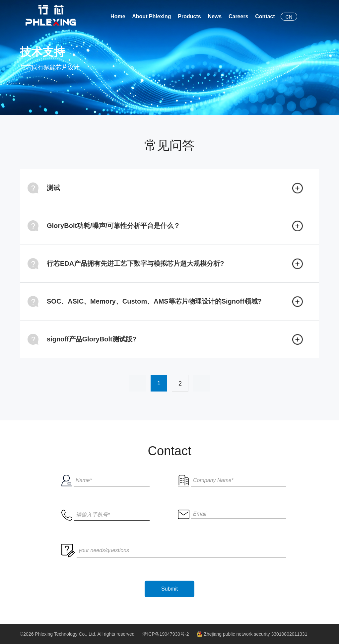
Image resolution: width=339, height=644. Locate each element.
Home (118, 16)
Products (189, 16)
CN (289, 17)
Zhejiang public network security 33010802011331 (252, 634)
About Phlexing (151, 16)
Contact (265, 16)
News (215, 16)
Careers (238, 16)
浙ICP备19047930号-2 (166, 634)
